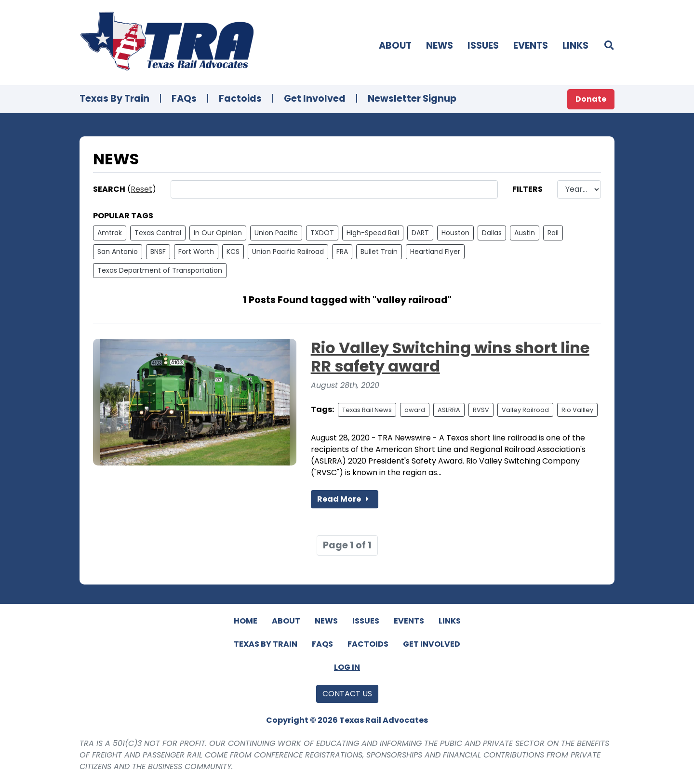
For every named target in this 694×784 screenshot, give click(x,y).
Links (575, 46)
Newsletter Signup (412, 99)
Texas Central (158, 233)
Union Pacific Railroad (288, 252)
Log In (347, 667)
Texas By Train (114, 99)
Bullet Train (379, 252)
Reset (141, 189)
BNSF (158, 252)
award (415, 410)
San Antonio (118, 252)
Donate (591, 99)
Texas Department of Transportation (160, 270)
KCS (233, 252)
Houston (455, 233)
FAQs (184, 99)
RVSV (481, 410)
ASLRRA (449, 410)
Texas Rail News (367, 410)
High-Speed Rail (373, 233)
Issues (483, 46)
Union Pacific (276, 233)
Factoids (240, 99)
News (440, 46)
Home (246, 621)
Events (531, 46)
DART (420, 233)
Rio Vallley (577, 410)
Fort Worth (196, 252)
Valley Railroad (525, 410)
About (395, 46)
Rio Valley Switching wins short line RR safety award (450, 357)
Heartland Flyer (435, 252)
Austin (525, 233)
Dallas (492, 233)
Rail (553, 233)
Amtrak (110, 233)
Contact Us (347, 694)
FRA (342, 252)
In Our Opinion (218, 233)
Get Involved (315, 99)
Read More (345, 499)
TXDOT (322, 233)
